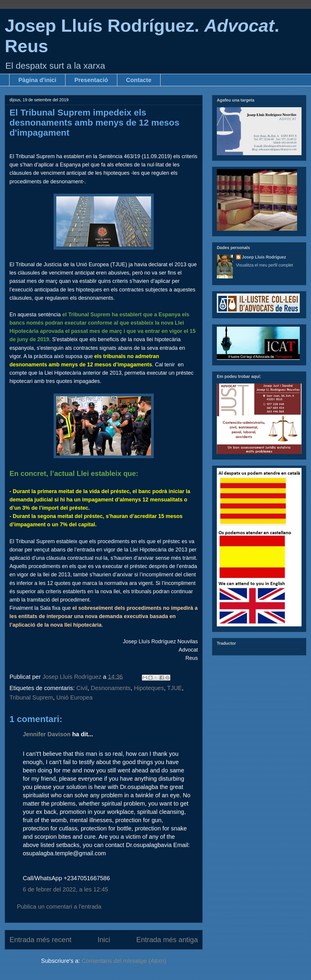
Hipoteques (149, 688)
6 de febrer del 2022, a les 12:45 (65, 889)
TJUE (174, 688)
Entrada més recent (40, 940)
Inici (104, 940)
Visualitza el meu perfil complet (265, 265)
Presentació (91, 80)
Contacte (139, 80)
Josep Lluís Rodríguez (264, 257)
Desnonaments (111, 688)
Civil (82, 688)
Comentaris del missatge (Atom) (124, 961)
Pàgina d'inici (37, 80)
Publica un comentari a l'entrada (59, 907)
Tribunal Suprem (31, 697)
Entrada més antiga (167, 940)
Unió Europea (74, 697)
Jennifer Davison (47, 734)
